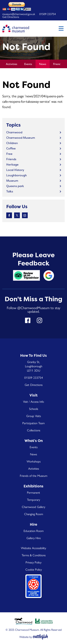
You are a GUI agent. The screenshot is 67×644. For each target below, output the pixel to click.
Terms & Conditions (34, 555)
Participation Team (33, 423)
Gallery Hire (34, 538)
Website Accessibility (33, 548)
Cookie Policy (34, 569)
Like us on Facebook (9, 215)
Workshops (34, 461)
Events (28, 64)
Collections (34, 430)
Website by (26, 637)
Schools (34, 409)
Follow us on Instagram (25, 215)
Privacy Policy (33, 562)
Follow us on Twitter (17, 215)
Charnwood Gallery (33, 507)
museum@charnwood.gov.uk (19, 14)
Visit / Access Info (33, 401)
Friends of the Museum (34, 476)
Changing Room (34, 514)
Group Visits (34, 416)
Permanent (33, 492)
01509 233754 (48, 14)
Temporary (33, 500)
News (43, 64)
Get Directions (11, 17)
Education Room (34, 531)
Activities (12, 64)
